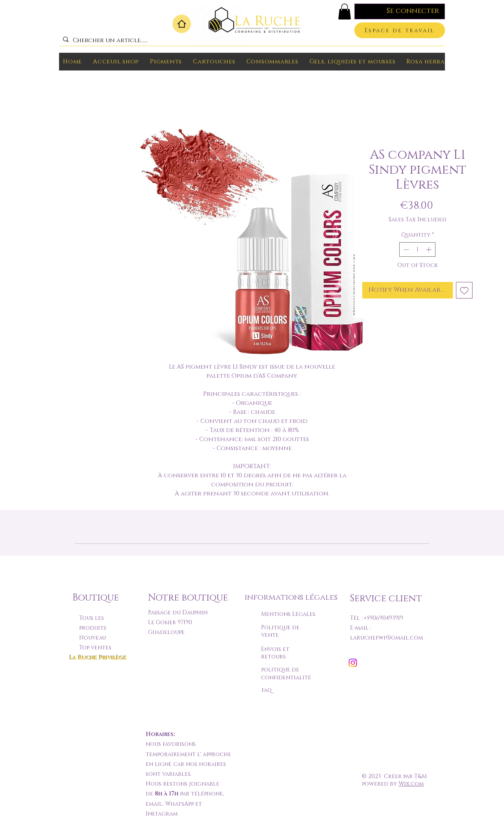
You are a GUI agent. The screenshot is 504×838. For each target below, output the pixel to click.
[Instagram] (353, 663)
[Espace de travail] (400, 30)
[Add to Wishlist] (464, 290)
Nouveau (93, 638)
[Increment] (429, 249)
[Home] (182, 24)
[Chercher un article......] (251, 40)
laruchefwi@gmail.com (386, 638)
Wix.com (411, 784)
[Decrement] (405, 249)
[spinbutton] (417, 249)
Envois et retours (275, 653)
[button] (345, 12)
